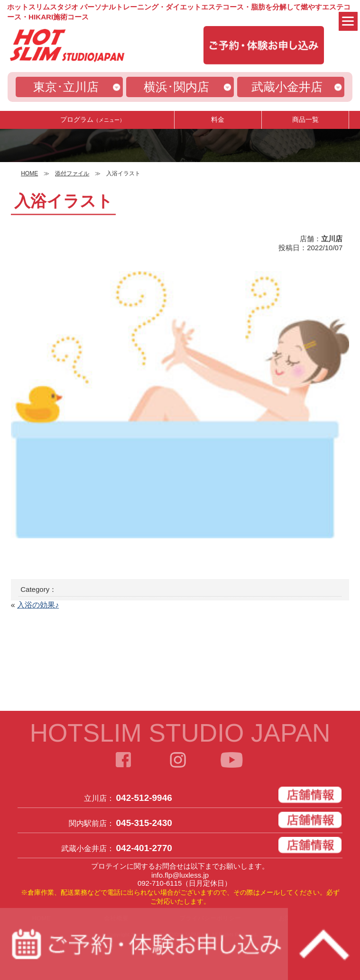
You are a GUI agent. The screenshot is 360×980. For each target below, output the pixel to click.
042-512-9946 (144, 798)
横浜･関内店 (176, 87)
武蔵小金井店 (287, 87)
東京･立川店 (66, 87)
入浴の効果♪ (38, 605)
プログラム (92, 119)
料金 (218, 119)
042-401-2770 (144, 848)
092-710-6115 (160, 883)
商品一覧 (305, 119)
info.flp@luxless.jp (180, 875)
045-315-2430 (144, 823)
